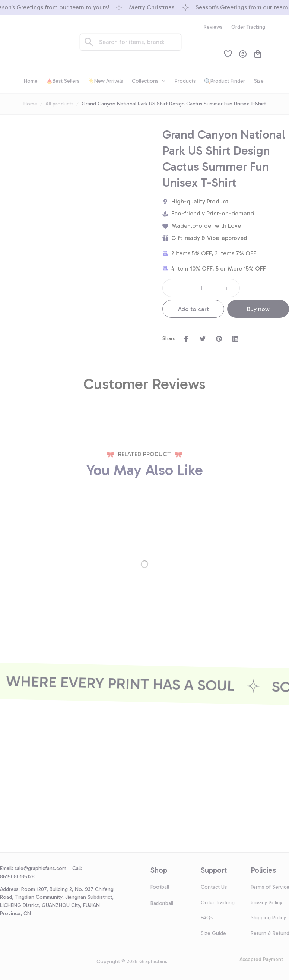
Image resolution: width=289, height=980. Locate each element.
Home (30, 104)
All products (59, 104)
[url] (43, 869)
